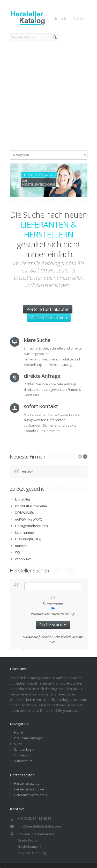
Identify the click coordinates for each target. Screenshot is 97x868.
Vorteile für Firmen (49, 318)
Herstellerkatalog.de (29, 789)
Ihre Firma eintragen (29, 738)
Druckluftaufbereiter (31, 506)
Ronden (21, 546)
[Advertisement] (48, 97)
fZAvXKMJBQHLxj (28, 539)
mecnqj (27, 471)
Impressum (22, 755)
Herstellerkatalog (27, 784)
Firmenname (53, 603)
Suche (18, 744)
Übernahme (24, 532)
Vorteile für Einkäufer (48, 309)
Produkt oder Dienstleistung (53, 614)
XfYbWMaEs (24, 512)
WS (18, 552)
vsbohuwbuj (25, 559)
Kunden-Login (24, 750)
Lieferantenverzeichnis (30, 795)
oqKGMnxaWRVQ (29, 519)
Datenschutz (23, 761)
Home (18, 732)
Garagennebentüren (31, 526)
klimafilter (23, 499)
